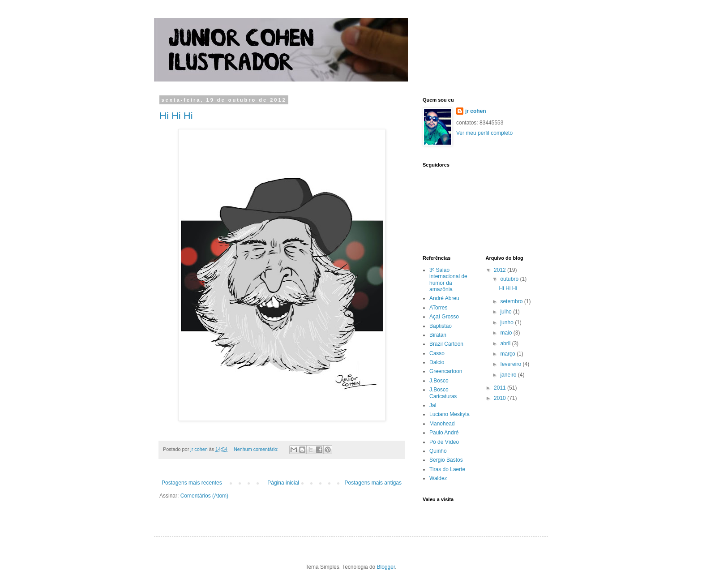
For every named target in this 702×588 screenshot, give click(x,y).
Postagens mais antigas (373, 483)
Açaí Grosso (444, 317)
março (508, 354)
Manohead (442, 424)
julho (507, 312)
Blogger (386, 567)
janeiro (509, 375)
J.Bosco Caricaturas (443, 393)
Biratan (438, 335)
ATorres (438, 308)
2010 (501, 398)
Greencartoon (446, 371)
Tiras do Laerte (447, 469)
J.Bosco (439, 381)
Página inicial (283, 483)
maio (507, 333)
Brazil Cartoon (446, 344)
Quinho (438, 451)
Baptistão (441, 326)
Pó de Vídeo (444, 442)
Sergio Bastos (446, 460)
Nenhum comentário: (257, 449)
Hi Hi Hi (176, 116)
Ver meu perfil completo (484, 133)
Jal (433, 405)
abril (506, 343)
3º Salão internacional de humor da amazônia (448, 280)
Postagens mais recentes (192, 483)
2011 (501, 388)
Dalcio (437, 362)
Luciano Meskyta (449, 414)
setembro (512, 301)
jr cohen (476, 111)
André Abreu (444, 298)
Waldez (438, 478)
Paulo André (444, 433)
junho (507, 322)
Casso (437, 353)
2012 (501, 270)
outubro (510, 279)
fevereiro (511, 364)
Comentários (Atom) (204, 496)
